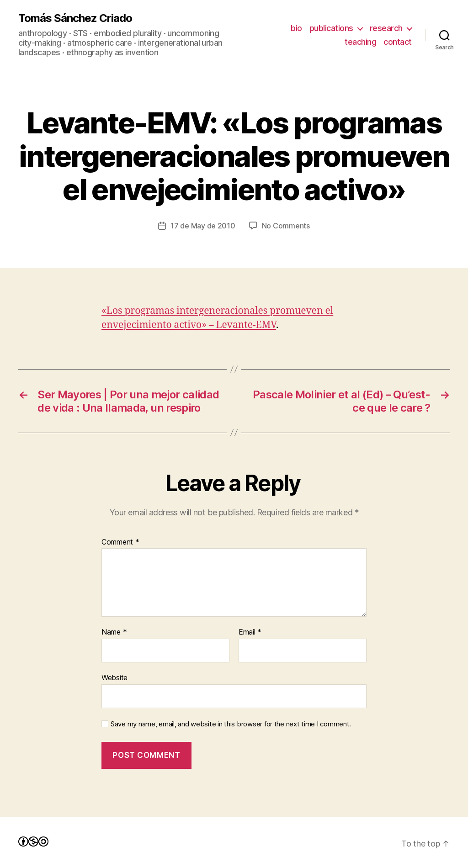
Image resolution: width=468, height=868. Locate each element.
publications (331, 28)
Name (114, 632)
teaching (360, 42)
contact (398, 42)
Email (250, 632)
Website (114, 677)
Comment (120, 542)
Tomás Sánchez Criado (75, 18)
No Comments (286, 226)
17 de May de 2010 (203, 226)
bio (296, 28)
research (386, 28)
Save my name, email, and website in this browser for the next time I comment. (231, 724)
